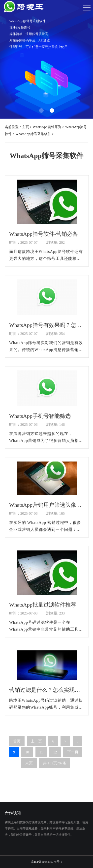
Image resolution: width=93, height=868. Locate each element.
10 (27, 755)
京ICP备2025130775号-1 (46, 862)
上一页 (36, 744)
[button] (41, 111)
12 (55, 755)
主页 (26, 127)
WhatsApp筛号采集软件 (33, 134)
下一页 (73, 755)
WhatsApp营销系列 (47, 127)
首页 (17, 744)
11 (41, 755)
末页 (29, 766)
